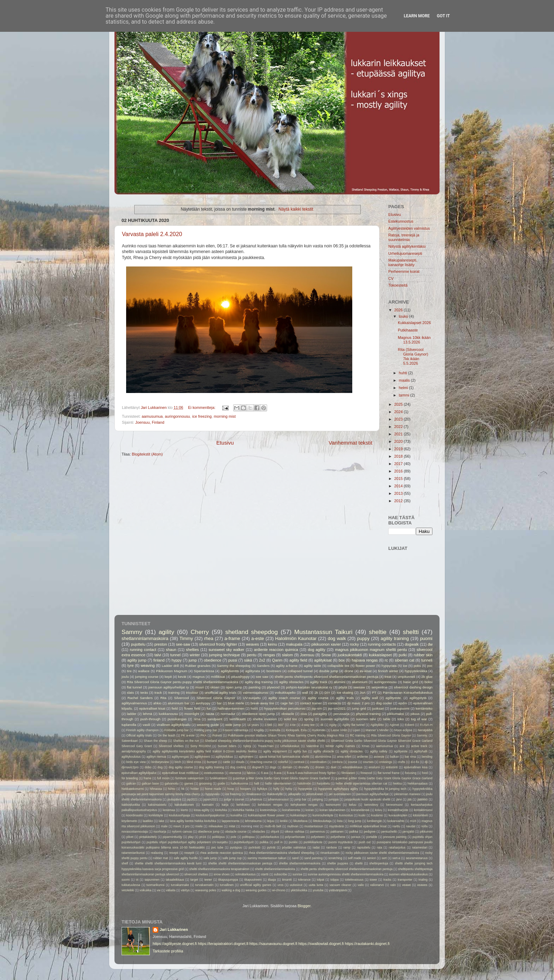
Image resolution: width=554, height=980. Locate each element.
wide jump (233, 725)
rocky (354, 644)
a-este (258, 638)
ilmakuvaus (254, 794)
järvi (399, 799)
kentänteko (424, 708)
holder (195, 789)
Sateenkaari (130, 741)
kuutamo (377, 815)
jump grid (359, 708)
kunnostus (346, 815)
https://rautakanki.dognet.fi (367, 944)
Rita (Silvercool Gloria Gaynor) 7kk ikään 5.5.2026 (413, 356)
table (387, 719)
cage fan (287, 703)
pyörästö (255, 847)
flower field (192, 708)
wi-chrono (279, 890)
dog (160, 767)
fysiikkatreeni (218, 778)
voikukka (146, 890)
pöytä (343, 687)
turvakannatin (205, 885)
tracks (387, 880)
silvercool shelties (196, 874)
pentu (252, 655)
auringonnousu (177, 416)
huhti (403, 373)
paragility (320, 714)
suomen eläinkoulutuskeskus (408, 874)
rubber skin (423, 655)
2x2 (262, 660)
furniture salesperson (190, 778)
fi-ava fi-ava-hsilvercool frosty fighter (311, 773)
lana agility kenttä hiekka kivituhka (193, 821)
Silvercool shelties (171, 746)
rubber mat (160, 858)
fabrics (251, 773)
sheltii (359, 863)
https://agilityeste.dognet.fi (175, 944)
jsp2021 (192, 799)
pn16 (203, 837)
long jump (355, 821)
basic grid (411, 682)
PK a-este (188, 735)
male (164, 826)
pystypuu (236, 847)
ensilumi (374, 767)
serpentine (379, 687)
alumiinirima (323, 757)
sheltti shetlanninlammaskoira (275, 869)
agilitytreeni (202, 757)
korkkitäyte (156, 815)
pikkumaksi (396, 714)
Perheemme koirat (404, 271)
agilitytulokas (224, 757)
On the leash (166, 735)
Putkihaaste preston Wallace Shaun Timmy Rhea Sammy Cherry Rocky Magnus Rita (286, 735)
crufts (402, 762)
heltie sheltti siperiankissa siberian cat (361, 784)
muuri (200, 687)
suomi (126, 880)
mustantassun (314, 826)
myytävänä (336, 826)
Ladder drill (170, 666)
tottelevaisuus (354, 880)
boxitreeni (274, 671)
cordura (337, 762)
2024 (399, 412)
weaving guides (256, 890)
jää (409, 799)
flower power (366, 666)
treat (388, 677)
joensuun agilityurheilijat (372, 794)
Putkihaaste (408, 330)
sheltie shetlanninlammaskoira (300, 863)
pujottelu (138, 644)
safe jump (210, 858)
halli (256, 784)
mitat (232, 826)
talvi (158, 655)
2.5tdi (268, 725)
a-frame (232, 638)
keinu (272, 644)
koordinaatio (134, 815)
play (191, 837)
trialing (423, 880)
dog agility (317, 650)
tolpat (320, 880)
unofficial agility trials (220, 693)
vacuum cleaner (341, 885)
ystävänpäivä (338, 890)
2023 (399, 419)
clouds (240, 762)
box (341, 660)
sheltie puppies (338, 863)
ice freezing (202, 416)
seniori (372, 858)
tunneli (427, 660)
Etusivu (225, 443)
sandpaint (215, 719)
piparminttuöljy (172, 837)
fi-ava (278, 773)
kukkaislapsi (299, 815)
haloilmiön (304, 784)
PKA (203, 735)
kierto (184, 810)
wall (305, 693)
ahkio (157, 703)
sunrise (297, 874)
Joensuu (307, 655)
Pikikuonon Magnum (172, 671)
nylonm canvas (182, 832)
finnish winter (388, 671)
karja (225, 805)
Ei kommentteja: (202, 407)
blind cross (194, 762)
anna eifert (344, 757)
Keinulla (275, 730)
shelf (125, 863)
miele (199, 826)
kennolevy (371, 805)
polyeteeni (318, 837)
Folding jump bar (206, 730)
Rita (163, 698)
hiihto (172, 789)
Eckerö (409, 725)
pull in (279, 842)
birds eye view (136, 762)
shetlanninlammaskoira (145, 638)
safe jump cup (232, 858)
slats (130, 693)
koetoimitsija (268, 810)
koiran (310, 810)
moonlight (192, 714)
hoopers (246, 789)
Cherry (200, 632)
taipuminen (152, 880)
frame (148, 778)
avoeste (379, 757)
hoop (231, 789)
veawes (422, 885)
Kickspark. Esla (296, 730)
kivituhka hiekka (243, 810)
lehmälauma (253, 821)
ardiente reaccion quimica (276, 650)
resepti (174, 853)
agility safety (379, 751)
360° (281, 725)
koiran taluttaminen (332, 810)
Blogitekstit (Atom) (147, 454)
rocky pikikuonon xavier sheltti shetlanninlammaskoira (382, 853)
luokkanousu (168, 714)
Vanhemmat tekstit (350, 443)
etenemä (235, 773)
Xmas (366, 746)
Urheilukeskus (290, 746)
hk (183, 789)
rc (386, 660)
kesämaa (169, 810)
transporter (405, 880)
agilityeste (401, 751)
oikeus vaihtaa (294, 832)
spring (309, 719)
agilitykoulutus (131, 757)
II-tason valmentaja (235, 730)
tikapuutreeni (253, 880)
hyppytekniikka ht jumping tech (385, 789)
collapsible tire (338, 666)
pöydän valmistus (294, 847)
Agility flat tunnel (353, 725)
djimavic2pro (130, 767)
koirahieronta (291, 810)
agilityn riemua (156, 757)
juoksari (378, 708)
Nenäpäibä (425, 730)
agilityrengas (180, 757)
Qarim (277, 660)
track (158, 693)
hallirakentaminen (231, 708)
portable (372, 837)
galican (131, 784)
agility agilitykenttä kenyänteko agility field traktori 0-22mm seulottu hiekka (205, 751)
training (174, 693)
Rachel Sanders (140, 698)
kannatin (208, 805)
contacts (335, 703)
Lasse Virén (339, 730)
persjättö (408, 832)
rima (197, 719)
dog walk (337, 638)
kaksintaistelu (157, 805)
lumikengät (375, 821)
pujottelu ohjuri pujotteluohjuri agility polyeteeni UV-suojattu (187, 842)
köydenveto (129, 821)
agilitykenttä (229, 671)
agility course (318, 698)
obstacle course (236, 832)
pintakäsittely (148, 837)
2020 (399, 441)
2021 (399, 434)
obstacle (288, 714)
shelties (192, 650)
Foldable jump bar (176, 730)
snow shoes (222, 874)
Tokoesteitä (398, 285)
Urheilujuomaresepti (405, 253)
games (189, 784)
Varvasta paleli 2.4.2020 (152, 234)
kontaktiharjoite (398, 810)
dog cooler (384, 703)
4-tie (293, 725)
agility (166, 632)
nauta (210, 714)
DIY (327, 693)
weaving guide (208, 725)
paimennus (317, 832)
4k (322, 725)
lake (161, 821)
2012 (399, 501)
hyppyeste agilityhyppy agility (338, 789)
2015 (399, 479)
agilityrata (253, 671)
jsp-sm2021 (337, 708)
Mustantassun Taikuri (323, 632)
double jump (328, 671)
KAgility (259, 730)
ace (402, 746)
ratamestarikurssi (133, 853)
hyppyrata (389, 666)
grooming (205, 784)
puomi (426, 638)
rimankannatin (330, 853)
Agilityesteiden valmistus (409, 228)
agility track (319, 682)
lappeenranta (230, 821)
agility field (298, 660)
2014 (399, 486)
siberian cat (404, 660)
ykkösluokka (299, 890)
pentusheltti (389, 832)
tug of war (419, 719)
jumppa (334, 799)
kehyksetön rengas (304, 805)
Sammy (132, 632)
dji (426, 762)
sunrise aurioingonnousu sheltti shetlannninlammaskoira (346, 874)
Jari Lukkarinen (174, 929)
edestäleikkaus (352, 767)
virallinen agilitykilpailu (173, 725)
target (194, 880)
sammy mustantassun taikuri (267, 858)
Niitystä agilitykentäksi (407, 246)
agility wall (370, 698)
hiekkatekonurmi (133, 789)
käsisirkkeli (420, 815)
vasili (147, 725)
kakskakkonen (184, 805)
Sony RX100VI (201, 746)
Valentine (313, 746)
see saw (262, 677)
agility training (395, 638)
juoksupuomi (400, 708)
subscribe (280, 874)
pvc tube (217, 847)
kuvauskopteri (398, 815)
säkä (248, 660)
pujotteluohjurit (244, 842)
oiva (304, 714)
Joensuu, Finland (150, 422)
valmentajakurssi (255, 693)
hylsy (289, 789)
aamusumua (152, 416)
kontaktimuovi (423, 810)
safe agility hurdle (186, 858)
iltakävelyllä (275, 794)
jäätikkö (422, 799)
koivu (378, 810)
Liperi (356, 730)
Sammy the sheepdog (234, 666)
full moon (163, 778)
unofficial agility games (256, 885)
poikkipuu (218, 837)
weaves (252, 644)
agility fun (300, 751)
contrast (299, 762)
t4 (137, 880)
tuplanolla (129, 725)
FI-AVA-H (426, 725)
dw (430, 644)
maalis (405, 380)
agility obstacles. (352, 751)
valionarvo (377, 885)
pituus (415, 714)
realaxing (157, 853)
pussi (233, 660)
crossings (385, 762)
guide (221, 784)
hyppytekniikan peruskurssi (285, 708)
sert (384, 858)
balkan (394, 757)
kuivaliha (236, 815)
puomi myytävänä (341, 842)
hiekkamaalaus (418, 784)
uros (281, 885)
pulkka (264, 842)
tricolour (192, 693)
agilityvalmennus (134, 703)
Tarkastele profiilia (168, 951)
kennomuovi (394, 805)
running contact (143, 650)
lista (340, 821)
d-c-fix (415, 762)
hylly (276, 789)
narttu (396, 826)
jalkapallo (294, 794)
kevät (182, 677)
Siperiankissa (204, 671)
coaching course (261, 762)
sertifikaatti (237, 719)
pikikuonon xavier (326, 644)
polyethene (338, 837)
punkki (293, 842)
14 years (253, 725)
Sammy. (422, 735)
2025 (399, 404)
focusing (411, 773)
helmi (404, 388)
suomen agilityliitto (335, 719)
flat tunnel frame (389, 773)
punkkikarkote (313, 842)
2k (316, 693)
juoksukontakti (350, 655)
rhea (209, 638)
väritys (185, 890)
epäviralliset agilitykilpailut (139, 773)
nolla (424, 826)
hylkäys (262, 789)
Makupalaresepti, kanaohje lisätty (403, 262)
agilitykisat (323, 660)
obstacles (259, 832)
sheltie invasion (265, 719)
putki (403, 655)
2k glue (427, 677)
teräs (144, 693)
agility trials (345, 698)
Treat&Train (266, 746)
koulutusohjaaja (179, 815)
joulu (125, 677)
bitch (178, 762)
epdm (403, 703)
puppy (363, 638)
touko (404, 316)
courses (368, 762)
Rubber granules (198, 666)
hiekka (397, 784)
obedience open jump (258, 714)
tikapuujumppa (228, 880)
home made (213, 789)
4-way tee (308, 725)
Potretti (217, 735)
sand (295, 858)
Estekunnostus (401, 221)
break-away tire (262, 703)
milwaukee (216, 826)
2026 (399, 310)
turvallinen (227, 885)
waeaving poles (205, 890)
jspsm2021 (211, 799)
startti (265, 874)
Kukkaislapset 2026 (414, 323)
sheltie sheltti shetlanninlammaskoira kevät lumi (168, 863)
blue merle (236, 703)
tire (129, 671)
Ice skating (345, 693)
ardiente (362, 757)
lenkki (284, 821)
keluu (352, 805)
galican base (150, 784)
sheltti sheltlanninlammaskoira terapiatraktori (219, 869)
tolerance (304, 880)
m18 (413, 821)
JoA (363, 693)
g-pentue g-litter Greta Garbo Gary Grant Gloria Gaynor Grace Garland (281, 778)
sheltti (411, 632)
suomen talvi (366, 719)
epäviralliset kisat (152, 708)
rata (380, 847)
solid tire (290, 719)
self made (355, 858)
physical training (368, 714)
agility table (313, 666)
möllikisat (218, 677)
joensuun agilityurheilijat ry (169, 687)
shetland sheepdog (252, 632)
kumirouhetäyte (323, 815)
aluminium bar (179, 703)
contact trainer (311, 703)
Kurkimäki (319, 730)
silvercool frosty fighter (218, 644)
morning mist (225, 416)
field (175, 708)
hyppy (176, 660)
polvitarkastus (270, 837)
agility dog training (258, 682)
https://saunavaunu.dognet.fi (273, 944)
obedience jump (209, 832)
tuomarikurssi (155, 885)
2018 (399, 456)
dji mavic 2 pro (358, 703)
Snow (326, 655)
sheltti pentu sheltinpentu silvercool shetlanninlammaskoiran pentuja (326, 677)
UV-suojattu (252, 698)
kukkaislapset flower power (266, 815)
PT (374, 693)
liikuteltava (300, 821)
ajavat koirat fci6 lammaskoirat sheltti (284, 757)
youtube (318, 890)
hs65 (254, 708)
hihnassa (156, 789)
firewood (367, 773)
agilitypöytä (418, 698)
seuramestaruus (417, 858)
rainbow (331, 847)
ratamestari (420, 847)
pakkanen (337, 832)
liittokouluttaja (322, 821)
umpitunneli (406, 677)
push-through (150, 719)
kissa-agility (202, 810)
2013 (399, 493)
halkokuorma (239, 784)
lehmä (147, 714)
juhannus (256, 799)
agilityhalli (421, 751)
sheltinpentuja (379, 863)
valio (361, 885)
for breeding (130, 778)
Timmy (186, 638)
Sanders (263, 666)
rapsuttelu (364, 847)
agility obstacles (291, 682)
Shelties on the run (186, 741)
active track (419, 746)
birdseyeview (160, 762)
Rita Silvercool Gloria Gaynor (391, 735)
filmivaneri (348, 773)
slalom (287, 655)
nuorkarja (160, 832)
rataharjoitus (397, 847)
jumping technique (224, 655)
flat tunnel (134, 687)
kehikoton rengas (270, 805)
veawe (406, 885)
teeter (208, 880)
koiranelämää (360, 810)
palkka (354, 832)
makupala (294, 644)
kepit (168, 677)
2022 (399, 427)
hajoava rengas (365, 660)
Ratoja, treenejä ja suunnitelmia (404, 237)
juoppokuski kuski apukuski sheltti (367, 799)
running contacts (382, 644)
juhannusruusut (278, 799)
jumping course (147, 677)
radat (316, 847)
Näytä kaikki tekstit (296, 209)
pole (234, 837)
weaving (148, 665)
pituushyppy (240, 677)
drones (320, 767)
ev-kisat (366, 671)
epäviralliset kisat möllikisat (180, 773)
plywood (273, 687)
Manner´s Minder (377, 730)
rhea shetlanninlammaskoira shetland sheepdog (282, 853)
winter (195, 655)
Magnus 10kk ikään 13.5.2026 (414, 340)
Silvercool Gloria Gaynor (216, 698)
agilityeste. (394, 698)
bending (427, 757)
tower (373, 880)
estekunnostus (214, 773)
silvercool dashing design (413, 687)
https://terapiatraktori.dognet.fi (223, 944)
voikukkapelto (285, 693)
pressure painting (395, 837)
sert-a (396, 858)
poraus (356, 837)
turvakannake (180, 885)
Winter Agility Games (340, 746)
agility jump (137, 660)
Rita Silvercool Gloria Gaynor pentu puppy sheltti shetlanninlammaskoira (182, 682)
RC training (358, 735)
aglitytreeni (246, 757)
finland (159, 660)
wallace (144, 671)
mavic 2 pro (182, 826)
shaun (171, 650)
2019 (399, 449)
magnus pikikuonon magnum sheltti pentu (371, 650)
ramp (347, 847)
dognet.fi (258, 767)
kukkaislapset (380, 655)
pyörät (271, 847)
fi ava (265, 773)
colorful (283, 762)
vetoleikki (128, 890)
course (353, 762)
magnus (199, 677)
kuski (362, 815)
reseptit (189, 853)
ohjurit (275, 832)
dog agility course (181, 767)
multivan (293, 826)
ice (405, 666)
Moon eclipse (403, 730)
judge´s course (234, 799)
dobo (148, 767)
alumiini (340, 682)
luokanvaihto (396, 821)
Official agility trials (139, 735)
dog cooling (238, 767)
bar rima (410, 757)
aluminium (360, 682)
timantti (287, 880)
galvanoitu (172, 784)
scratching (335, 858)
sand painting (313, 858)
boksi (428, 682)
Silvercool (182, 698)
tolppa (335, 880)
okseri (215, 687)
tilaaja (272, 880)
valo (393, 885)
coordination (318, 762)
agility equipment (275, 751)
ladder (132, 714)
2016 (399, 471)
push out (365, 842)
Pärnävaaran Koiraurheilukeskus (408, 693)
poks (417, 666)
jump (193, 660)
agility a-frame (287, 666)
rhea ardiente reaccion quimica (222, 853)
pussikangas (177, 719)
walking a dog (231, 890)
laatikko (148, 821)
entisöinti (392, 767)
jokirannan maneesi (407, 794)
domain (287, 767)
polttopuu (248, 837)
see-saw (183, 644)
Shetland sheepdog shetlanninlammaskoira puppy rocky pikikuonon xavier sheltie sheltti (265, 741)
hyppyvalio (213, 794)
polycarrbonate (295, 837)
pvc (430, 666)
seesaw (359, 687)
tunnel (175, 655)
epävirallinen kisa (416, 767)
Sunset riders (227, 746)
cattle (227, 762)
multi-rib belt (273, 826)
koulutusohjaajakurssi (210, 815)
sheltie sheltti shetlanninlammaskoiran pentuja (240, 863)
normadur (228, 714)
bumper (212, 762)
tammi (405, 395)
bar (219, 703)
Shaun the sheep (155, 741)
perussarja (341, 714)
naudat (411, 826)
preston (161, 644)
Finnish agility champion (142, 730)
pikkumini (426, 832)
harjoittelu (323, 784)
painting (254, 687)
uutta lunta (316, 885)
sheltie (378, 632)
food (425, 773)
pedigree (370, 832)
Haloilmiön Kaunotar (296, 638)
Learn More (417, 16)
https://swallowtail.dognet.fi (321, 944)
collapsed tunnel (300, 671)
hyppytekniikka (416, 671)
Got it (443, 16)
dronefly (304, 767)
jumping (318, 799)
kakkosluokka (131, 805)
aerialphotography (134, 751)
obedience (213, 660)
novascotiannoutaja (135, 832)
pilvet (130, 837)
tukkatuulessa (131, 885)
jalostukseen (315, 794)
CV (391, 278)
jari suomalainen (340, 794)
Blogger (304, 906)
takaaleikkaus (175, 880)
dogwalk (412, 644)
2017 (399, 464)
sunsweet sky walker (226, 650)
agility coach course (284, 698)
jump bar (300, 799)
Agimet (394, 725)
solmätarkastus (245, 874)
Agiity (333, 725)
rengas (269, 655)
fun (209, 708)
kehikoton (243, 805)
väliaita (171, 890)
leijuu (271, 821)
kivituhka (221, 810)
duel (334, 767)
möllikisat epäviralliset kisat (368, 826)
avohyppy (203, 703)
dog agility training (211, 767)
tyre (130, 665)
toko (401, 719)
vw (159, 890)
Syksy (247, 746)
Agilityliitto (377, 725)
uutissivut (296, 885)
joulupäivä (174, 799)
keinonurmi (333, 805)
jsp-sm (317, 708)
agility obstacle (324, 751)
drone (349, 671)
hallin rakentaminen (278, 784)
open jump (234, 687)
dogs (273, 767)
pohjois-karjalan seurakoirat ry (309, 687)
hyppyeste (305, 789)
